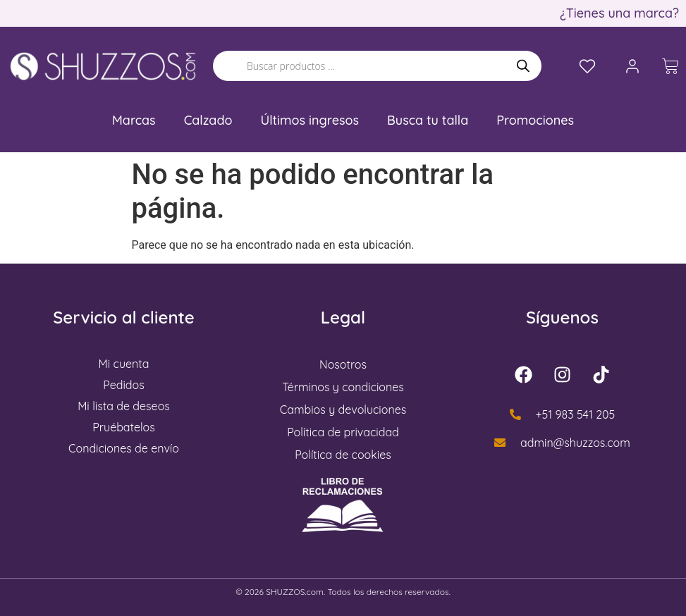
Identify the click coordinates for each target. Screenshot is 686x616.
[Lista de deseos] (587, 66)
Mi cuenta (124, 364)
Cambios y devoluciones (343, 409)
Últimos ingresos (310, 120)
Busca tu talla (428, 120)
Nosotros (343, 364)
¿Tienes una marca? (619, 13)
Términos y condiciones (343, 387)
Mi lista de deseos (124, 406)
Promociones (535, 120)
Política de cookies (343, 455)
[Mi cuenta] (632, 66)
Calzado (208, 120)
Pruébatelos (123, 427)
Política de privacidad (343, 432)
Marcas (134, 120)
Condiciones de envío (124, 448)
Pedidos (123, 385)
